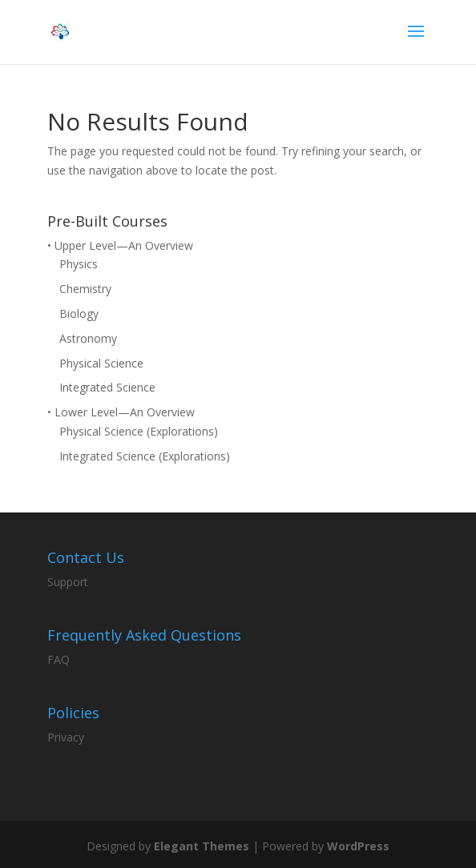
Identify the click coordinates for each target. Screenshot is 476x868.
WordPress (358, 846)
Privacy (66, 737)
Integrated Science (107, 387)
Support (68, 582)
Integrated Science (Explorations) (145, 456)
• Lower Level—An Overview (121, 412)
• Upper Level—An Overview (120, 245)
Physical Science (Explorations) (139, 431)
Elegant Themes (202, 846)
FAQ (58, 659)
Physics (79, 264)
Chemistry (85, 289)
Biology (79, 313)
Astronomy (88, 338)
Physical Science (101, 363)
